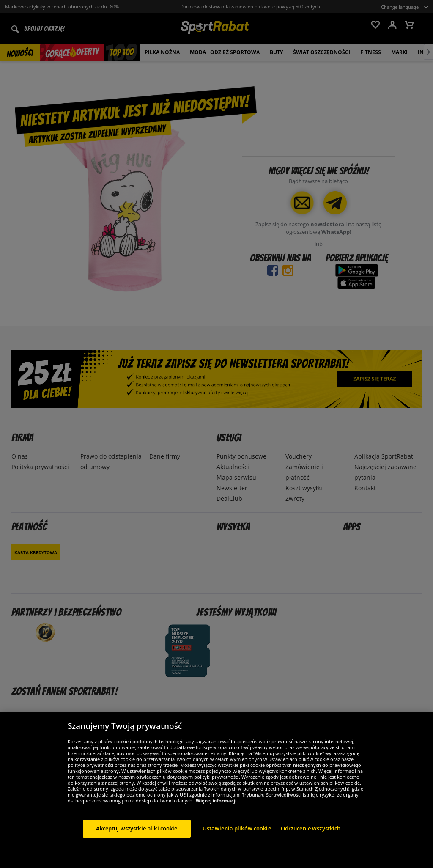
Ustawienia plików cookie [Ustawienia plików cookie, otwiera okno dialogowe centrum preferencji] (237, 836)
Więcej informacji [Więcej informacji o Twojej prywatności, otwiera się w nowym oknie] (216, 809)
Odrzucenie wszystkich (311, 836)
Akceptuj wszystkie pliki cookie (137, 836)
